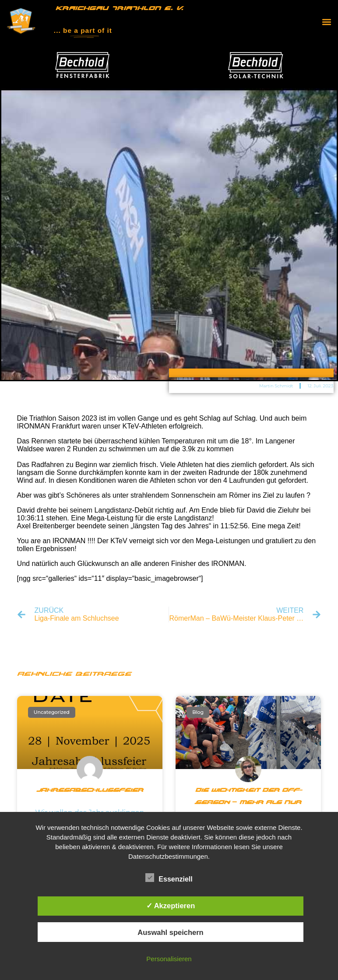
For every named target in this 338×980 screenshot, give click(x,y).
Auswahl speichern (170, 932)
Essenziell (169, 878)
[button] (326, 22)
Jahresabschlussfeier (90, 790)
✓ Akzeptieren (171, 906)
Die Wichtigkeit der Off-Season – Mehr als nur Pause (248, 803)
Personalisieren (169, 959)
